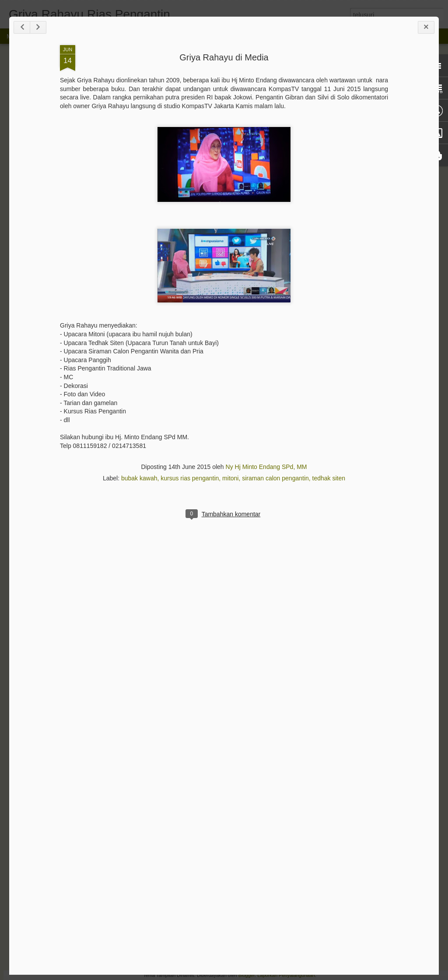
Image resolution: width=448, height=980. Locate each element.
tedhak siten (329, 478)
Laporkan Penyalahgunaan (286, 975)
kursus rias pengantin (190, 478)
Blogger (247, 975)
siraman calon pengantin (275, 478)
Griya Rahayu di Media (224, 57)
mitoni (230, 478)
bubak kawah (139, 478)
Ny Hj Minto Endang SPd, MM (266, 467)
